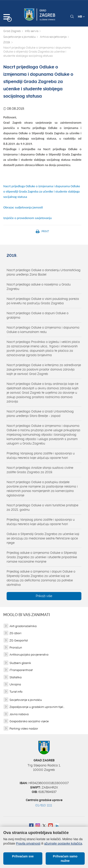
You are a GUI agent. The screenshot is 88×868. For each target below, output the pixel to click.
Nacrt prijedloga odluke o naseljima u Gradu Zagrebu (39, 287)
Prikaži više (44, 596)
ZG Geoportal (19, 640)
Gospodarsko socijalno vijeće (29, 721)
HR (81, 17)
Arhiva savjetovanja (53, 37)
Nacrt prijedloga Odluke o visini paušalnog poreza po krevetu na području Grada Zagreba (43, 301)
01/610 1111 (44, 805)
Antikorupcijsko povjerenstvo (29, 655)
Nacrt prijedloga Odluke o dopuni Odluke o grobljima (37, 315)
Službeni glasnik (20, 663)
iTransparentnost (21, 670)
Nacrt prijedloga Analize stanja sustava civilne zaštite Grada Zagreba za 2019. (40, 470)
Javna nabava (19, 714)
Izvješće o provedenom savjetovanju (27, 218)
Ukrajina (15, 684)
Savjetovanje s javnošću (20, 37)
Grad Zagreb (12, 31)
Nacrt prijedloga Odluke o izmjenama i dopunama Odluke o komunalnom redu (43, 330)
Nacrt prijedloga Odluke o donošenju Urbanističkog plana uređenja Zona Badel (44, 272)
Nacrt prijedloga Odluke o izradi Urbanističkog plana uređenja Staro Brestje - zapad (40, 414)
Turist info (16, 692)
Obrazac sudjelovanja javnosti (23, 207)
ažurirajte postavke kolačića (63, 843)
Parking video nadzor (24, 729)
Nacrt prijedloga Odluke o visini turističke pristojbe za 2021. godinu (42, 507)
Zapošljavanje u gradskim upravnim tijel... (37, 707)
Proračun (16, 648)
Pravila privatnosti (28, 843)
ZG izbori (15, 633)
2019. (7, 42)
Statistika (16, 677)
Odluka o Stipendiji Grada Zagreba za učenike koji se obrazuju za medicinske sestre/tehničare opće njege (43, 538)
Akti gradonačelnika (23, 626)
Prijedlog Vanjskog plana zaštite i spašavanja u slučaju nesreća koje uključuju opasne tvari (41, 456)
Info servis (32, 31)
